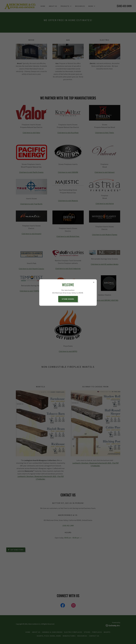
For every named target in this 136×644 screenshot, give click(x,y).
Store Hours (68, 299)
